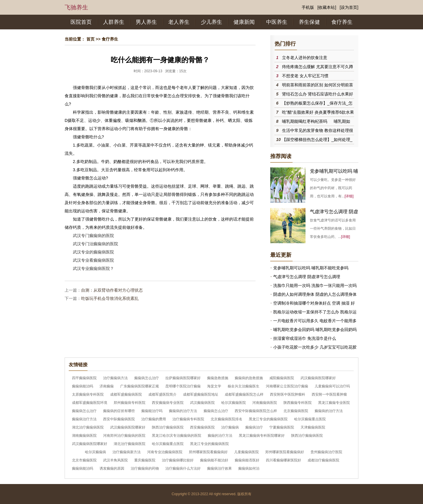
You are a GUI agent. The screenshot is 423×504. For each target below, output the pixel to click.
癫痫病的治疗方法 (183, 411)
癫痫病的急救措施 (249, 378)
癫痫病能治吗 (83, 386)
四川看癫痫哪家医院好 (283, 460)
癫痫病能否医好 (247, 460)
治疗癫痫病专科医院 (188, 419)
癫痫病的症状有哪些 (119, 411)
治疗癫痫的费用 (154, 419)
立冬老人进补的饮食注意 (305, 58)
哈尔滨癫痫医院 (234, 403)
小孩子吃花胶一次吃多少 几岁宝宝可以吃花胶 (315, 347)
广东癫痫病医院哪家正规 (140, 386)
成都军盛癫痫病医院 (126, 394)
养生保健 (309, 22)
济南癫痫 (107, 386)
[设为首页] (349, 7)
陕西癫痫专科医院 (298, 403)
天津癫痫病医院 (313, 427)
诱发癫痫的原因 (112, 468)
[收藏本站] (327, 7)
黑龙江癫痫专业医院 (334, 403)
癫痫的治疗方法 (220, 436)
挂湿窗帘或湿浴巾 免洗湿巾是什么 (305, 338)
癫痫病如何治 (249, 468)
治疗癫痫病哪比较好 (178, 460)
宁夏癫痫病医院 (282, 427)
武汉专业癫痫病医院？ (93, 268)
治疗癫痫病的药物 (145, 468)
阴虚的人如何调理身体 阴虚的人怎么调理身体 (315, 294)
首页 (90, 39)
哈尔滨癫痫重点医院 (310, 419)
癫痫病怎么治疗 (147, 378)
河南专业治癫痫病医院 (165, 452)
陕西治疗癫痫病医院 (168, 427)
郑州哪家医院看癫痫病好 (208, 452)
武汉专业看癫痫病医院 (93, 260)
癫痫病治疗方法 (84, 419)
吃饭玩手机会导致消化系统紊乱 (110, 298)
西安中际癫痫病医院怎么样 (256, 411)
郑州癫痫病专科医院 (130, 403)
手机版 (308, 7)
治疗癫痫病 (230, 427)
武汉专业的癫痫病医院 (93, 252)
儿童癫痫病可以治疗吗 (332, 386)
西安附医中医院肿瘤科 (288, 394)
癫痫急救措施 (218, 378)
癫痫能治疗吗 (152, 411)
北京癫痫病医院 (296, 411)
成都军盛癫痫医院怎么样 (244, 394)
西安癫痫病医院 (202, 427)
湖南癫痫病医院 (84, 436)
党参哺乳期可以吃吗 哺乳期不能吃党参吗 (311, 268)
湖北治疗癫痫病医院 (88, 427)
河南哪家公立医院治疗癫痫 (287, 386)
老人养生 (179, 22)
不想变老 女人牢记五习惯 (305, 76)
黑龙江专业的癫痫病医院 (268, 419)
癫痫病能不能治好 (214, 460)
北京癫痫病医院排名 (226, 419)
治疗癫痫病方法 (115, 378)
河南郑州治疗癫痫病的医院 (124, 436)
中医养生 (277, 22)
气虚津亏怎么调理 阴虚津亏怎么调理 (307, 277)
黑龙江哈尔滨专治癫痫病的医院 (177, 436)
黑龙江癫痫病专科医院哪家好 (262, 436)
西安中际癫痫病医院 (119, 419)
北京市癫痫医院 (84, 460)
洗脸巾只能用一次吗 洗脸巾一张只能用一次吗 (315, 285)
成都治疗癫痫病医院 (323, 460)
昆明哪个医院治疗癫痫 (183, 386)
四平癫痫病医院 (84, 378)
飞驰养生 (76, 7)
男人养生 (146, 22)
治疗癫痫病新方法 (127, 452)
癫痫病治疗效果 (219, 468)
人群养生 (114, 22)
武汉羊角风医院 (115, 460)
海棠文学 (214, 386)
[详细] (349, 196)
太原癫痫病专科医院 (88, 394)
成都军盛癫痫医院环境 (90, 403)
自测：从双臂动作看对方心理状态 (112, 290)
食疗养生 (342, 22)
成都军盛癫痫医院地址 (201, 394)
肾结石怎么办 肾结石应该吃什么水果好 (318, 94)
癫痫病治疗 (254, 427)
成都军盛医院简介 (162, 394)
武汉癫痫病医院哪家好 (318, 378)
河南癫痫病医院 (265, 403)
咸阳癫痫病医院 (282, 378)
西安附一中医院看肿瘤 (329, 394)
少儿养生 (211, 22)
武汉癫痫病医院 (202, 403)
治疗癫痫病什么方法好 (183, 468)
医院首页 (81, 22)
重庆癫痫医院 (145, 460)
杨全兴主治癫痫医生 (244, 386)
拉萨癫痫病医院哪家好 (183, 378)
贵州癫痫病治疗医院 (326, 452)
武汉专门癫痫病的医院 (93, 236)
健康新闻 (244, 22)
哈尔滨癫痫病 (95, 452)
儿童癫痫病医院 (246, 452)
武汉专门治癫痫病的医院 (95, 244)
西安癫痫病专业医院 (168, 403)
